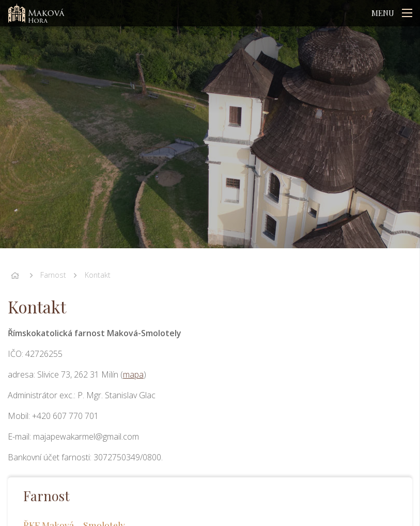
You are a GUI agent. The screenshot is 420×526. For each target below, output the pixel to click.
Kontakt (98, 275)
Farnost (53, 275)
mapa (133, 374)
